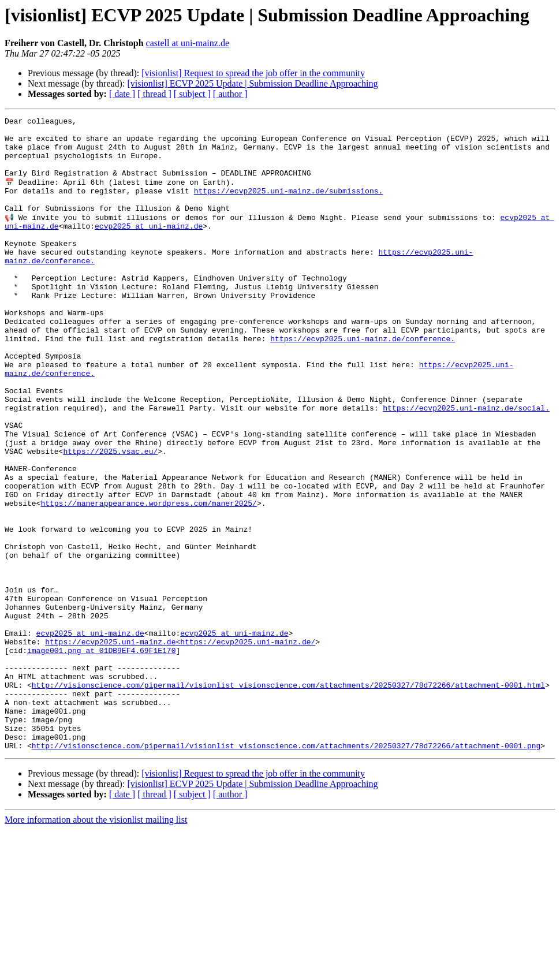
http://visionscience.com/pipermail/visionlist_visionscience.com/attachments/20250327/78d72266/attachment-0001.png (286, 871)
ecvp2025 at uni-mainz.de (149, 247)
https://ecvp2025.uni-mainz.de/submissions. (289, 206)
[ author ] (230, 94)
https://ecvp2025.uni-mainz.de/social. (466, 465)
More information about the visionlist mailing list (96, 945)
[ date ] (122, 94)
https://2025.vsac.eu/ (110, 517)
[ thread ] (154, 94)
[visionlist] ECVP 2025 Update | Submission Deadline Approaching (252, 83)
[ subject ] (192, 94)
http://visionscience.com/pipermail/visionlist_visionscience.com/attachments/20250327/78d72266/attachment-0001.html (288, 798)
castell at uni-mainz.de (188, 43)
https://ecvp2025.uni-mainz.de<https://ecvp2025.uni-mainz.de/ (180, 746)
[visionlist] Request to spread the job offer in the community (253, 73)
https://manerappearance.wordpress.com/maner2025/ (148, 580)
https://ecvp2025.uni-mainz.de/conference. (363, 382)
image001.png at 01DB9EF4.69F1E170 (101, 756)
